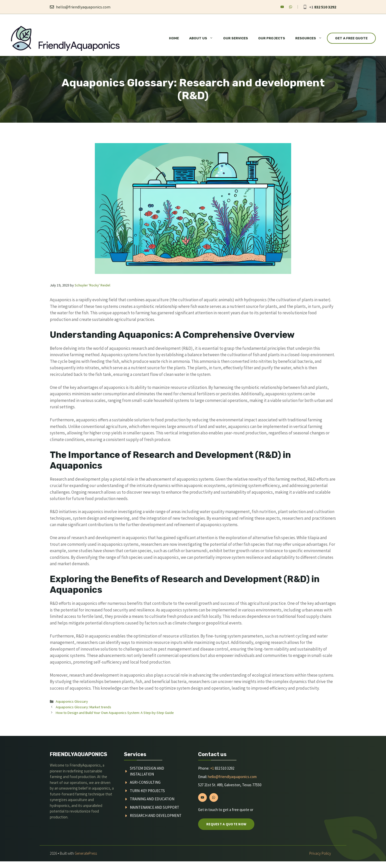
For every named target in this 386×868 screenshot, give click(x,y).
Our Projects (272, 38)
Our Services (236, 38)
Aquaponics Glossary (72, 701)
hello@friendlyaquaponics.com (83, 7)
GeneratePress (86, 853)
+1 (212, 768)
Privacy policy (320, 853)
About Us (204, 38)
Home (174, 38)
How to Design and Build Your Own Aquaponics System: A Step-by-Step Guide (115, 713)
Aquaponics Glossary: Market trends (83, 707)
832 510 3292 (325, 7)
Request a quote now (226, 824)
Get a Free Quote (351, 38)
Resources (311, 38)
